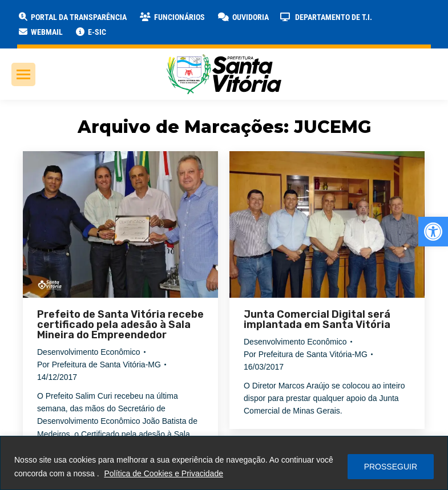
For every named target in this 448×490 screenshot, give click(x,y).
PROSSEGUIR (391, 467)
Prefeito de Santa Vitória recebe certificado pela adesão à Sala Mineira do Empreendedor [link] (120, 325)
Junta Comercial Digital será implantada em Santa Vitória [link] (317, 319)
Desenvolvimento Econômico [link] (89, 352)
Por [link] (99, 365)
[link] (433, 232)
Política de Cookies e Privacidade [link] (164, 473)
